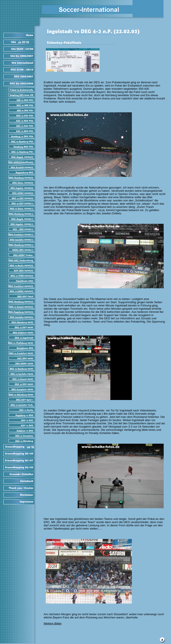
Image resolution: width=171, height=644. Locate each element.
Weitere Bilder (53, 623)
